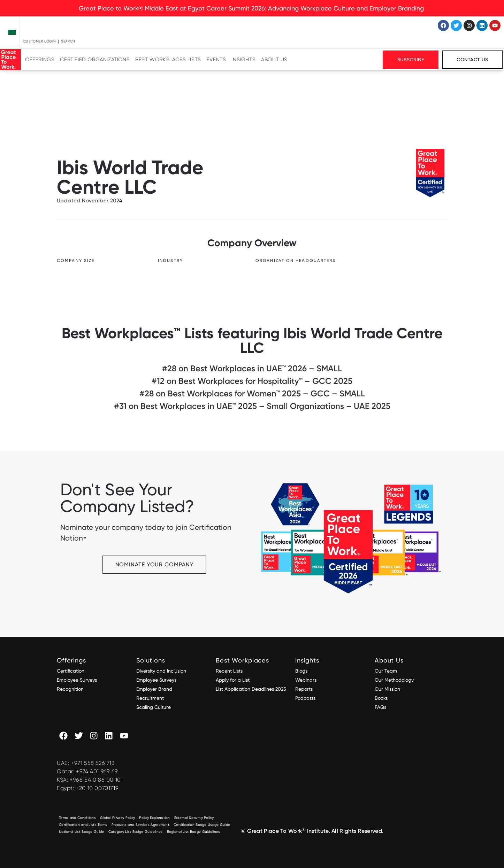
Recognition (70, 689)
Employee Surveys (77, 680)
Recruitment (150, 698)
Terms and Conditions (77, 818)
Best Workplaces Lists (168, 60)
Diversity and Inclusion (161, 671)
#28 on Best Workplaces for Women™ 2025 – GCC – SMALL (252, 393)
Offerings (40, 60)
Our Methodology (395, 680)
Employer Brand (154, 689)
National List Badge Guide (82, 832)
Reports (304, 689)
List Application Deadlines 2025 (251, 689)
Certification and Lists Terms (83, 825)
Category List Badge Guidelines (136, 832)
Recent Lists (229, 671)
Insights (243, 60)
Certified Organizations (95, 60)
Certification (71, 671)
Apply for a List (233, 680)
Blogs (301, 671)
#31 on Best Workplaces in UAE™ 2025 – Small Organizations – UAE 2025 (252, 406)
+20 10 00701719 (97, 788)
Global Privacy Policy (117, 818)
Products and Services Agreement (140, 825)
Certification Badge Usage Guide (202, 825)
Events (216, 60)
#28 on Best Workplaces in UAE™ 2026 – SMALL (252, 368)
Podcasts (305, 698)
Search (68, 41)
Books (381, 698)
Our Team (386, 671)
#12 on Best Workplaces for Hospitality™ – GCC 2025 (252, 381)
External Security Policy (194, 818)
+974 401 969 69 (97, 771)
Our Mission (387, 689)
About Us (274, 60)
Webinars (306, 680)
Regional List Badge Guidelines (194, 832)
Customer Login (40, 41)
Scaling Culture (154, 707)
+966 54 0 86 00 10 (95, 780)
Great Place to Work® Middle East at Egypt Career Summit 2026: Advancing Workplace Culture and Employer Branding (252, 8)
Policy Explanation (154, 818)
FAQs (380, 707)
